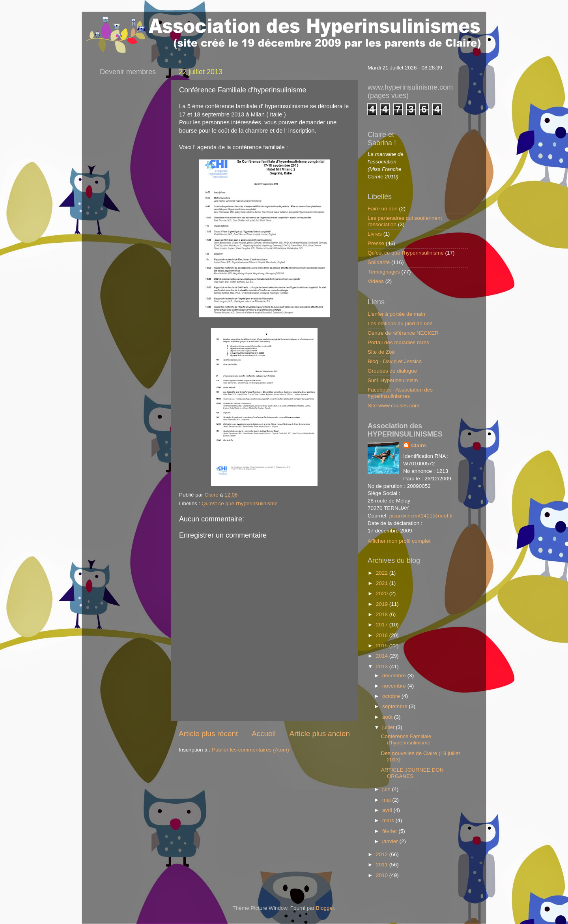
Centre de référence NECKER (403, 333)
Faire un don (383, 209)
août (388, 717)
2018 (383, 614)
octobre (392, 696)
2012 (383, 854)
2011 (383, 865)
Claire (419, 445)
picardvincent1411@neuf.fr (421, 516)
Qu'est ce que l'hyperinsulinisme (240, 503)
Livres (375, 234)
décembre (395, 676)
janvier (391, 841)
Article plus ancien (320, 734)
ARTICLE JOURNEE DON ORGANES (412, 773)
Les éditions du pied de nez (400, 323)
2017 (383, 625)
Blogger (325, 908)
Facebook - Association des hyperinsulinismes (400, 393)
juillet (389, 727)
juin (387, 789)
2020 (383, 593)
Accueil (264, 734)
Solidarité (379, 262)
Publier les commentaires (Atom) (250, 750)
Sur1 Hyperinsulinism (393, 380)
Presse (376, 243)
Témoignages (384, 272)
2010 (383, 875)
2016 (383, 635)
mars (389, 820)
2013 (383, 666)
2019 (383, 604)
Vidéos (376, 281)
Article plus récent (208, 734)
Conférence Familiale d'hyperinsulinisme (406, 739)
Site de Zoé (381, 352)
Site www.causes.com (393, 406)
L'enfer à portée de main (396, 314)
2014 (383, 656)
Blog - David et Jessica (395, 361)
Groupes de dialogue (392, 371)
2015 (383, 646)
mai (387, 800)
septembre (396, 706)
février (390, 831)
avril (388, 810)
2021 (383, 583)
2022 (383, 573)
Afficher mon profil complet (399, 541)
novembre (395, 686)
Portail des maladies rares (398, 342)
